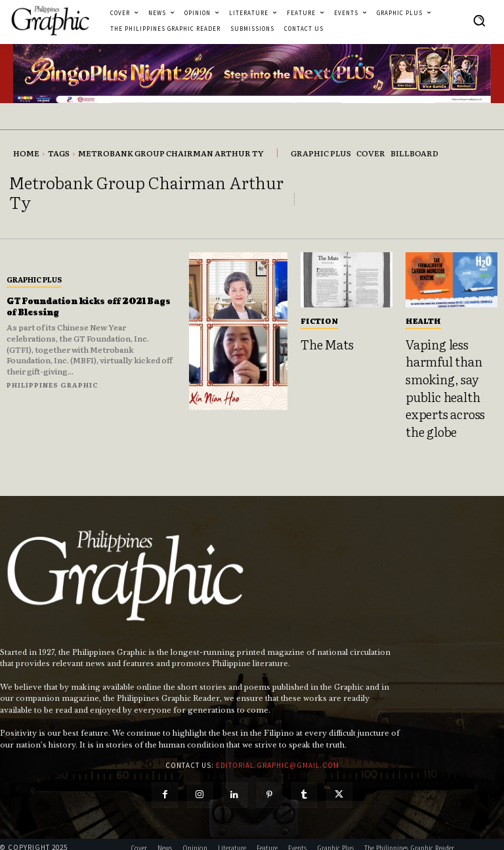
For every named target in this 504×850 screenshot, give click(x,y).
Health (423, 321)
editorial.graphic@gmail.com (278, 749)
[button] (479, 20)
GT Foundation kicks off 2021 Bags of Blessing (90, 307)
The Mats (323, 343)
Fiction (319, 321)
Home (26, 153)
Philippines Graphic (52, 385)
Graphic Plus (34, 279)
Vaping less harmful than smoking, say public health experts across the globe (448, 380)
